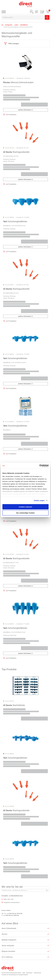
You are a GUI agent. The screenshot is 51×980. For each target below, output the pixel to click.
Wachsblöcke (14, 705)
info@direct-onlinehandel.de (12, 902)
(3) (25, 110)
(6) (25, 179)
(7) (25, 247)
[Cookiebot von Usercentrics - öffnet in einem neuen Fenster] (39, 466)
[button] (37, 12)
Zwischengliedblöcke (15, 221)
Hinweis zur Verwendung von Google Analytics (15, 975)
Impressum (29, 973)
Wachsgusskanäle (16, 152)
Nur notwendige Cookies (25, 513)
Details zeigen (39, 500)
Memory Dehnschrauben (18, 82)
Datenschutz (37, 973)
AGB (24, 973)
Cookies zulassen (25, 507)
